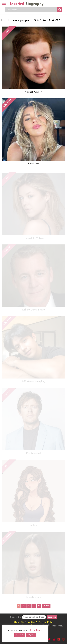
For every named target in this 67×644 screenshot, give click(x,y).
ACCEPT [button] (20, 635)
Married (27, 4)
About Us (19, 622)
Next (46, 606)
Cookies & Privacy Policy (40, 622)
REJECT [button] (31, 635)
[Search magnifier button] (60, 10)
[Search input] (32, 10)
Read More (36, 630)
